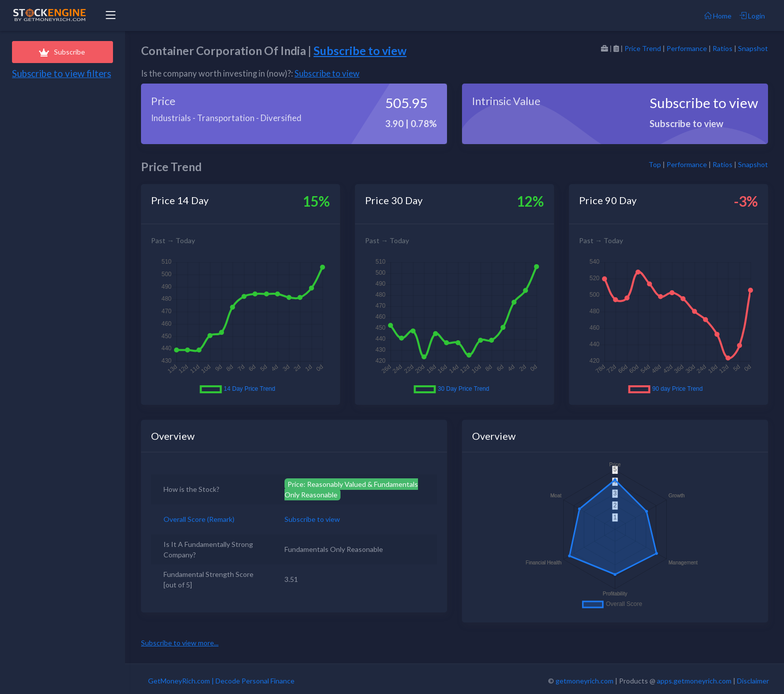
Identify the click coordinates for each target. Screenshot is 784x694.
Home (718, 16)
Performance (687, 48)
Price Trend (643, 48)
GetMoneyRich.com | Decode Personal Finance (221, 681)
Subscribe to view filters (61, 74)
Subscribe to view (360, 51)
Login (752, 16)
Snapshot (753, 48)
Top (655, 164)
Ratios (722, 48)
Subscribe (62, 52)
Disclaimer (753, 681)
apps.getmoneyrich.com (694, 681)
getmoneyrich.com (584, 681)
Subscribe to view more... (180, 643)
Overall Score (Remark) (199, 519)
